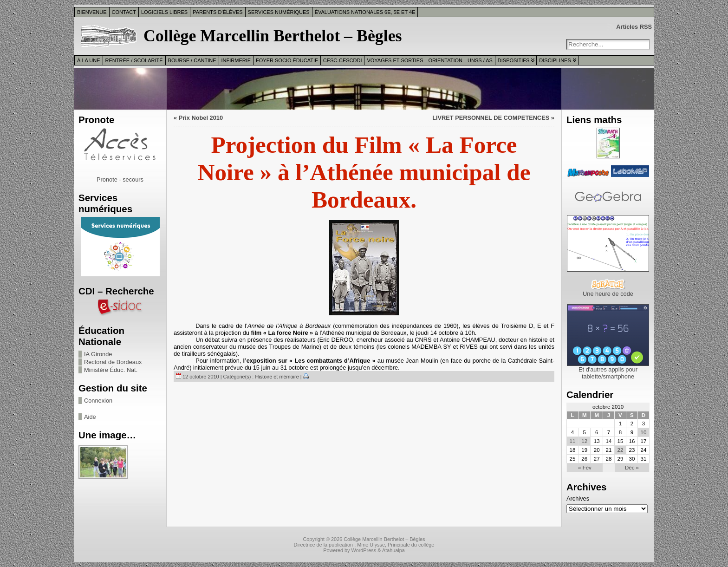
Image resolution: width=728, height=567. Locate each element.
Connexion (98, 401)
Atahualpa (393, 550)
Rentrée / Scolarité (134, 60)
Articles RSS (634, 27)
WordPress (364, 550)
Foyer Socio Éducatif (287, 60)
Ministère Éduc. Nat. (111, 370)
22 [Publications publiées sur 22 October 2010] (621, 450)
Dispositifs (513, 60)
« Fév (585, 468)
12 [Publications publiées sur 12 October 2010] (584, 441)
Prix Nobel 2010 (201, 118)
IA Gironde (98, 354)
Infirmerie (236, 60)
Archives (578, 499)
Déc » (632, 468)
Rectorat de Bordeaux (113, 362)
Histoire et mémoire (277, 377)
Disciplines (555, 60)
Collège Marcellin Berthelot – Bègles (273, 36)
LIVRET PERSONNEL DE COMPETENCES (491, 118)
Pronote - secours (120, 179)
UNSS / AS (480, 60)
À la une (89, 60)
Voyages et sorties (395, 60)
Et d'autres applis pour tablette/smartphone (608, 373)
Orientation (446, 60)
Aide (90, 417)
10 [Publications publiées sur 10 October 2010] (644, 432)
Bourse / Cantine (192, 60)
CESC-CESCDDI (343, 60)
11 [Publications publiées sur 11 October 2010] (573, 441)
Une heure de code (608, 294)
